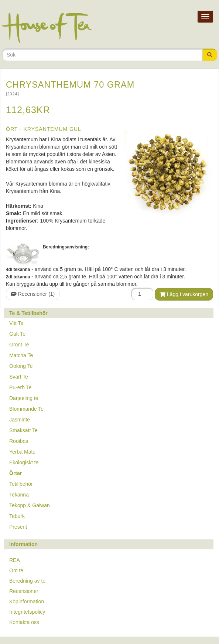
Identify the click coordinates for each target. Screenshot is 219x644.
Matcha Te (21, 355)
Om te (16, 570)
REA (15, 560)
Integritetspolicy (27, 612)
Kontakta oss (24, 622)
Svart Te (19, 377)
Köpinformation (27, 601)
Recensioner (24, 591)
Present (18, 527)
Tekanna (19, 495)
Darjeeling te (24, 398)
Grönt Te (19, 345)
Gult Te (17, 334)
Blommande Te (26, 409)
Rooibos (19, 441)
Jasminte (20, 420)
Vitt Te (16, 323)
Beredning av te (27, 581)
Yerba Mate (22, 452)
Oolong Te (21, 366)
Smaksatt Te (23, 430)
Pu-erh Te (20, 387)
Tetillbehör (21, 484)
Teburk (17, 516)
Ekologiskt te (24, 462)
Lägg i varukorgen (184, 294)
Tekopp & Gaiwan (30, 505)
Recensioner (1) (33, 294)
